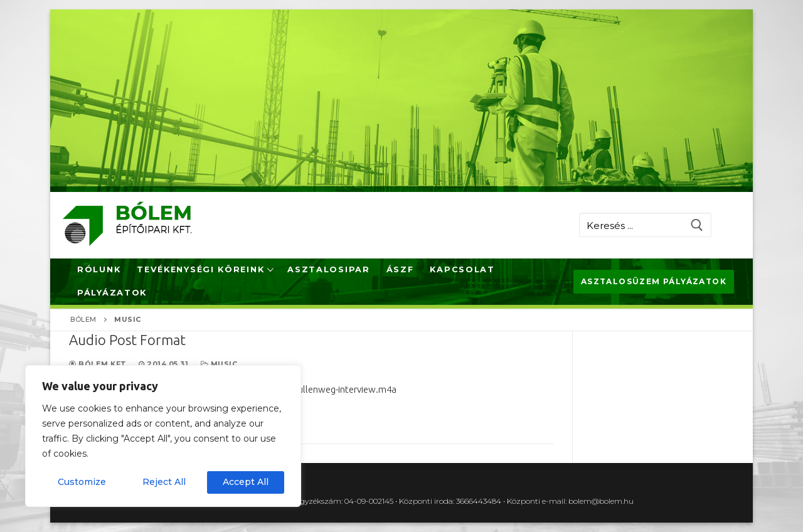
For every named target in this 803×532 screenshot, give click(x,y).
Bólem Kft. (99, 364)
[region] (163, 436)
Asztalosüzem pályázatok (654, 281)
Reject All (164, 482)
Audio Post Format (127, 340)
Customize (82, 482)
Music (219, 364)
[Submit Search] (697, 225)
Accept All (246, 482)
